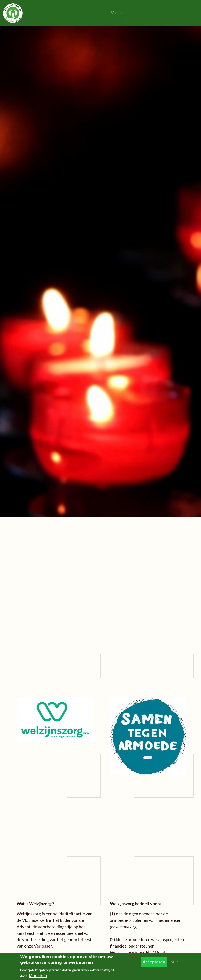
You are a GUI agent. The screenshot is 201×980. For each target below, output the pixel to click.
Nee (174, 963)
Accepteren (154, 964)
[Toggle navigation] (112, 13)
